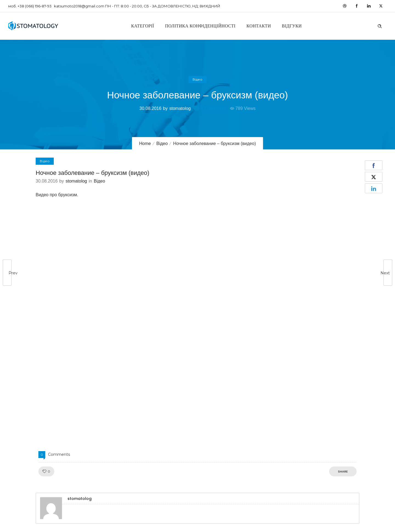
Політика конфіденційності (200, 26)
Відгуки (292, 26)
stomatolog (180, 108)
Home (145, 143)
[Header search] (380, 25)
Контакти (259, 26)
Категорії (143, 26)
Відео (162, 143)
